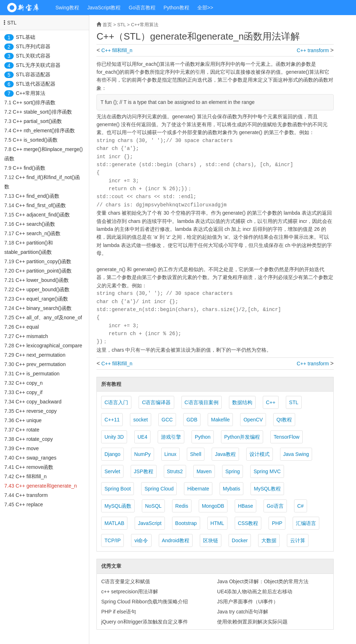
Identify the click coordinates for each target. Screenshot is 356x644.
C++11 (112, 420)
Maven (204, 471)
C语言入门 (116, 402)
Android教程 (176, 540)
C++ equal (27, 327)
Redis (182, 506)
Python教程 (176, 8)
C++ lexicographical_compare (49, 346)
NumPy (143, 454)
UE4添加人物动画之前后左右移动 (255, 592)
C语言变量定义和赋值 (126, 581)
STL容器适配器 (33, 74)
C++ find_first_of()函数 (41, 205)
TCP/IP (112, 540)
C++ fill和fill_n (31, 476)
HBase (245, 506)
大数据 (269, 540)
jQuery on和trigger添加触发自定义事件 (144, 622)
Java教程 (225, 454)
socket (140, 420)
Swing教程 (67, 8)
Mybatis (231, 489)
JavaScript (150, 523)
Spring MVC (267, 471)
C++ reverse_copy (36, 411)
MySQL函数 (118, 506)
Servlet (112, 471)
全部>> (205, 8)
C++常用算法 (31, 93)
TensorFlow (287, 437)
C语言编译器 (156, 402)
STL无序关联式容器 (38, 65)
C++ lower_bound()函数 (42, 280)
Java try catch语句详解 (243, 612)
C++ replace (29, 504)
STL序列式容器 (33, 46)
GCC (167, 420)
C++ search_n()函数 (38, 233)
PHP (277, 523)
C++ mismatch (32, 336)
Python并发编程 (242, 437)
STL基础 (26, 37)
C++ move (27, 448)
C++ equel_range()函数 (42, 299)
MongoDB (213, 506)
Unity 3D (114, 437)
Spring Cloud (159, 489)
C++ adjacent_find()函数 (43, 215)
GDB (192, 420)
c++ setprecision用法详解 (130, 592)
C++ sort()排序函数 (34, 102)
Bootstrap (186, 523)
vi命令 (141, 540)
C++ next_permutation (40, 355)
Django (112, 454)
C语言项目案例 (202, 402)
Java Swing (296, 454)
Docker (240, 540)
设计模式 (260, 454)
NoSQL (153, 506)
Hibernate (198, 489)
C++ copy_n (29, 383)
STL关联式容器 (33, 56)
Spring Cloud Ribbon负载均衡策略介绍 (145, 602)
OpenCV (253, 420)
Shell (196, 454)
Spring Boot (118, 489)
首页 (107, 25)
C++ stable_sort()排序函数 (42, 112)
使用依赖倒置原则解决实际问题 (252, 622)
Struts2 (175, 471)
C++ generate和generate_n (46, 486)
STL (12, 23)
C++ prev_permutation (40, 364)
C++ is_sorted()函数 (35, 140)
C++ (271, 402)
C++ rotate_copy (34, 439)
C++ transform (31, 495)
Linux (170, 454)
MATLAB (114, 523)
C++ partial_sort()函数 (37, 121)
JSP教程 (144, 471)
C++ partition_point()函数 (44, 271)
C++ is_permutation (37, 374)
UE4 (142, 437)
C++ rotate (27, 430)
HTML (217, 523)
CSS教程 (248, 523)
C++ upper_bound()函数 (42, 289)
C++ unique (28, 420)
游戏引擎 (171, 437)
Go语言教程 (142, 8)
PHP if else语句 (119, 612)
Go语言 (275, 506)
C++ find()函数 (29, 168)
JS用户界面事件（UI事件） (248, 602)
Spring (233, 471)
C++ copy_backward (39, 402)
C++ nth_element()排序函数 (44, 131)
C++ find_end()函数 (37, 196)
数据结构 (242, 402)
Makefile (220, 420)
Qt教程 (284, 420)
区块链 (211, 540)
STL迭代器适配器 (36, 84)
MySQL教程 (267, 489)
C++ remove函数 (34, 467)
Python (203, 437)
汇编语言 (306, 523)
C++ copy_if (29, 392)
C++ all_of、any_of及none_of (49, 318)
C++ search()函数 (35, 224)
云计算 (298, 540)
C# (301, 506)
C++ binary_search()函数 (44, 308)
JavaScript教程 (104, 8)
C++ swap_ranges (36, 458)
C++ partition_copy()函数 (43, 261)
